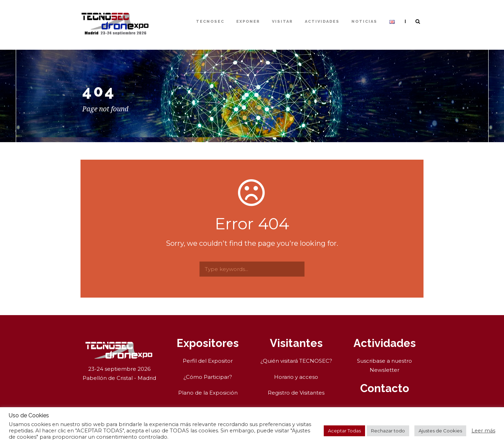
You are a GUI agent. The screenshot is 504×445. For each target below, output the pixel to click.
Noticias (364, 22)
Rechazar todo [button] (388, 431)
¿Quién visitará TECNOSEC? (296, 361)
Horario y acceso (296, 377)
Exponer (248, 22)
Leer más (483, 431)
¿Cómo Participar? (208, 377)
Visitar (282, 22)
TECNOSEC (210, 22)
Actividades (322, 22)
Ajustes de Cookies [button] (440, 431)
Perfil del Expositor (208, 361)
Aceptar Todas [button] (344, 431)
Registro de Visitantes (296, 393)
